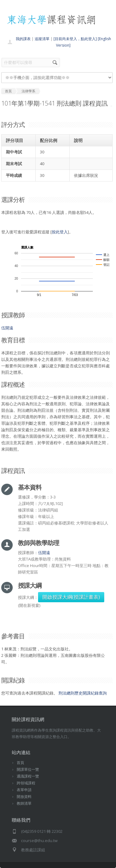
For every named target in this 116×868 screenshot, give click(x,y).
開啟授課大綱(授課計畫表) (71, 597)
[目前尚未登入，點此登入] (75, 39)
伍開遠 (7, 328)
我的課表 (23, 39)
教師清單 (24, 803)
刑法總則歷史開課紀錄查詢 (83, 693)
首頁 (20, 763)
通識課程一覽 (28, 776)
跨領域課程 (26, 783)
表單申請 (24, 790)
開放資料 (24, 797)
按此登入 (60, 232)
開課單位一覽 (28, 769)
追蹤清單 (42, 39)
